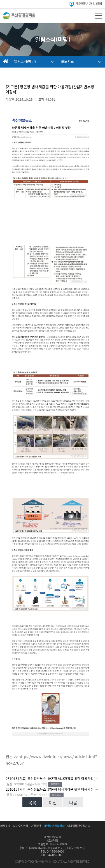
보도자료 (68, 62)
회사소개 (5, 826)
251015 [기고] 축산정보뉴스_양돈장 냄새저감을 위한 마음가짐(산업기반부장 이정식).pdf (53, 779)
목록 (32, 803)
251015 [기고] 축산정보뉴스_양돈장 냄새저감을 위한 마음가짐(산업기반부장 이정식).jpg (53, 789)
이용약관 (36, 826)
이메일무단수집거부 (79, 826)
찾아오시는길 (20, 826)
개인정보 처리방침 (86, 4)
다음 (73, 803)
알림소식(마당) (25, 62)
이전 (53, 803)
